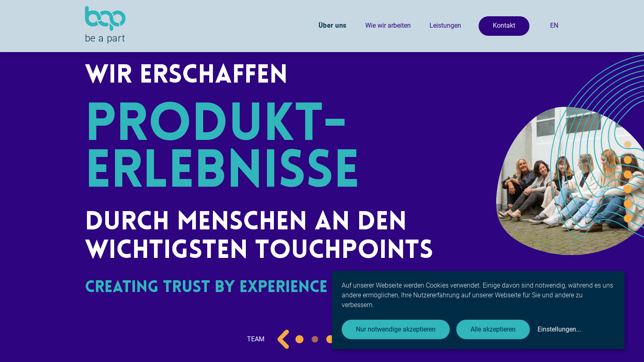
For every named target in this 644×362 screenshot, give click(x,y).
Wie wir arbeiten (388, 25)
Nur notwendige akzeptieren (396, 329)
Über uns (333, 25)
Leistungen (445, 25)
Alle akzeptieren (493, 329)
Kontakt (504, 25)
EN (554, 25)
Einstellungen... (559, 329)
